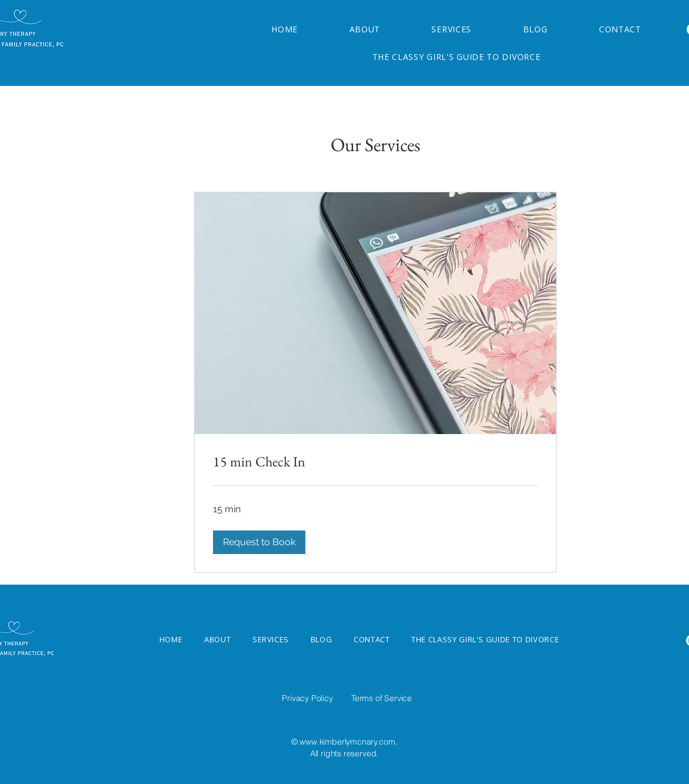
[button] (259, 542)
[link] (375, 462)
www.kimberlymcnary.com (347, 742)
